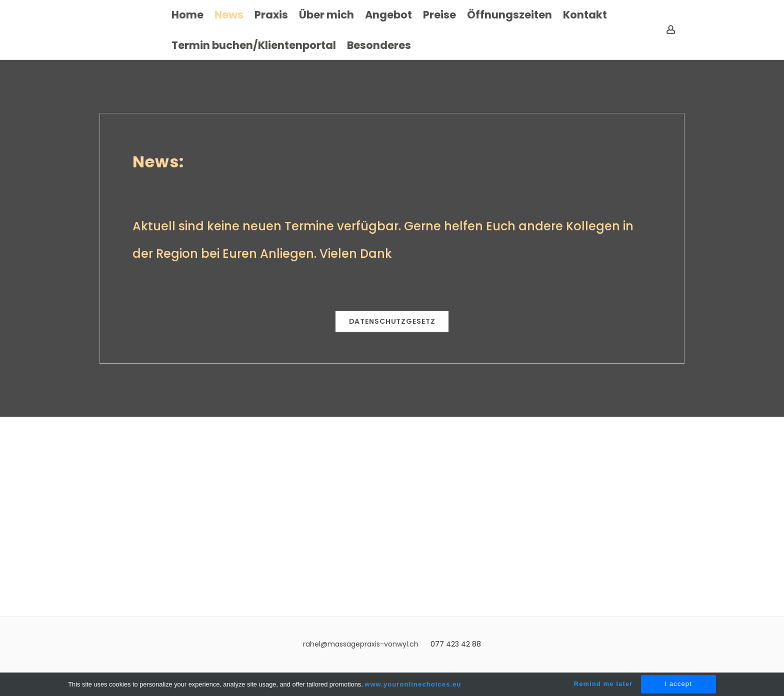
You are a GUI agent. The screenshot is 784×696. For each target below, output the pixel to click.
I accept (678, 684)
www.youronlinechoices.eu (413, 684)
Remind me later (603, 684)
